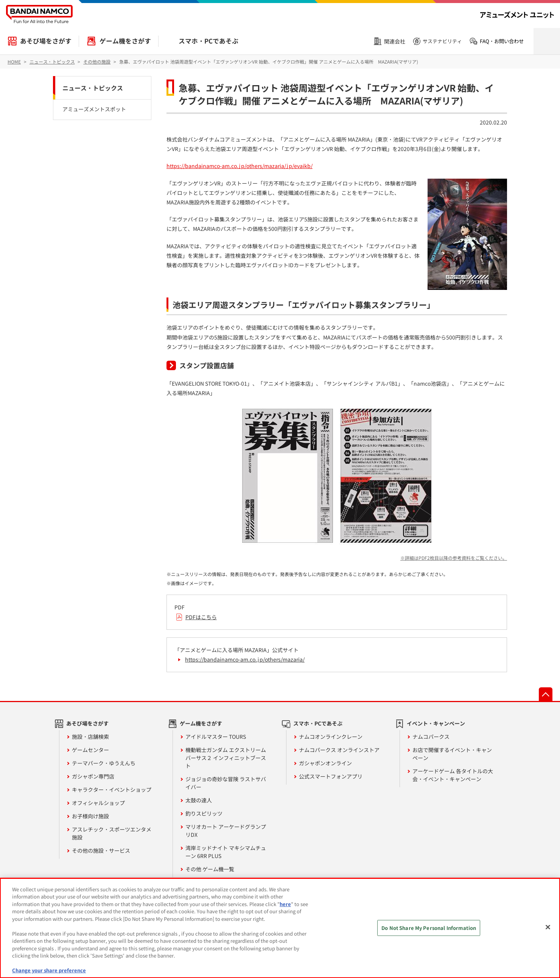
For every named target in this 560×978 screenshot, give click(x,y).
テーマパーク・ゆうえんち (104, 763)
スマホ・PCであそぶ (208, 41)
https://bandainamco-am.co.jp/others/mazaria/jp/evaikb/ (240, 166)
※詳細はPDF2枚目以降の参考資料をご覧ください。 (454, 558)
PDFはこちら (201, 617)
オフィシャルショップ (98, 803)
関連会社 (395, 41)
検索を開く (547, 41)
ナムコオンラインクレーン (331, 737)
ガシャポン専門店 (93, 776)
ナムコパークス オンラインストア (339, 750)
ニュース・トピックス (93, 88)
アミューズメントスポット (94, 109)
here (285, 904)
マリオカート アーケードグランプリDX (226, 831)
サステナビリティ (442, 41)
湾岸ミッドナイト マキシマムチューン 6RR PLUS (226, 852)
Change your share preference (49, 970)
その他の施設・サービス (101, 850)
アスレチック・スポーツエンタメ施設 (112, 833)
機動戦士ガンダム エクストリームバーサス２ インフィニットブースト (226, 758)
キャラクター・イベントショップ (112, 790)
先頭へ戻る (546, 694)
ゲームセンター (90, 750)
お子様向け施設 (90, 816)
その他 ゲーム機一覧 (210, 869)
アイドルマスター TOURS (216, 737)
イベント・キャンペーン (436, 723)
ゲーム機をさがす (125, 41)
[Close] (548, 927)
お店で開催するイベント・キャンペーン (452, 754)
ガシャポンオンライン (325, 763)
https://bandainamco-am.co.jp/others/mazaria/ (245, 659)
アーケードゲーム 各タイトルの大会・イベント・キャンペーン (453, 775)
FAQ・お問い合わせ (502, 41)
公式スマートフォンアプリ (331, 776)
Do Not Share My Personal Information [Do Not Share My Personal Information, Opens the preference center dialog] (429, 928)
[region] (280, 928)
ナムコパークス (431, 737)
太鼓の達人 (199, 800)
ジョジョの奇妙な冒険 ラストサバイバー (226, 783)
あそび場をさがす (46, 41)
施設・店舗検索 (90, 737)
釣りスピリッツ (204, 813)
